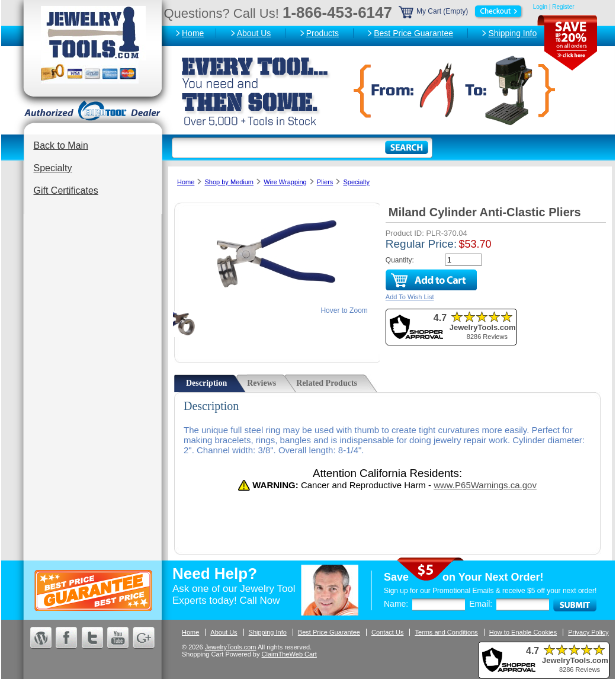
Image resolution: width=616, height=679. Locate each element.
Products (323, 33)
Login (540, 7)
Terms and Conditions (446, 632)
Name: (396, 604)
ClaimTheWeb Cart (289, 654)
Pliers (325, 182)
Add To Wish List (410, 297)
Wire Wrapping (285, 182)
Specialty (53, 168)
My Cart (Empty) (461, 11)
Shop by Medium (229, 182)
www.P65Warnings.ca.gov (485, 485)
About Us (254, 33)
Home (193, 33)
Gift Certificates (66, 190)
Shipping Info (512, 33)
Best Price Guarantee (413, 33)
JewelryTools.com (231, 647)
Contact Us (387, 632)
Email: (481, 604)
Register (563, 7)
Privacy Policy (588, 632)
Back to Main (61, 145)
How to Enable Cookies (523, 632)
